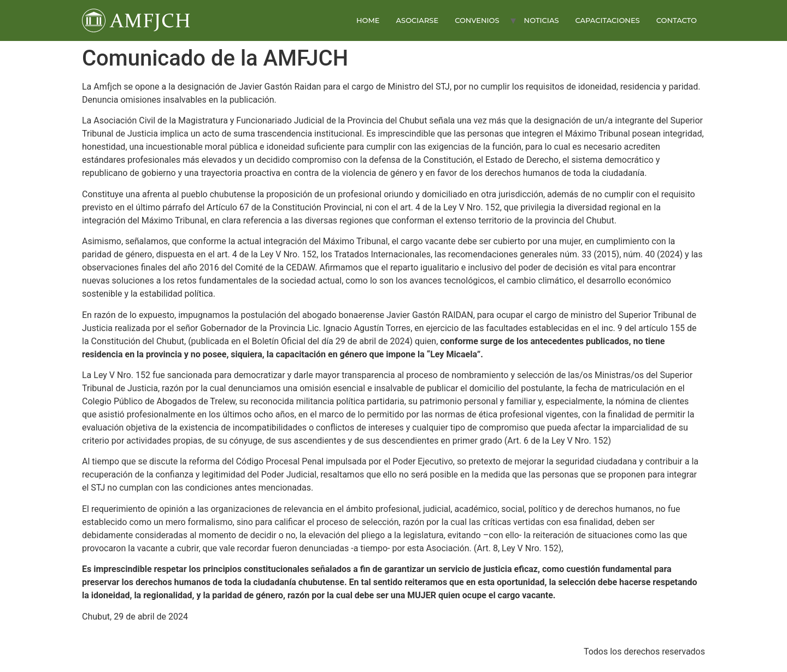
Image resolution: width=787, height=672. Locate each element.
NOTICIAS (542, 20)
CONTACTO (677, 20)
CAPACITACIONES (607, 20)
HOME (368, 20)
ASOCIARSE (418, 20)
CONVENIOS (477, 20)
